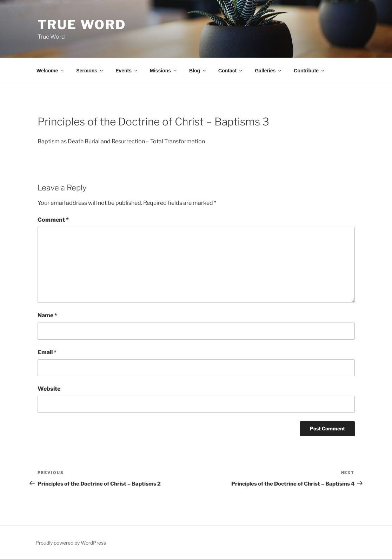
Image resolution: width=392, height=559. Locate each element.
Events (127, 71)
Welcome (51, 71)
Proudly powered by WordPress (71, 543)
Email (47, 352)
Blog (198, 71)
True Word (82, 25)
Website (49, 389)
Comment (53, 220)
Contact (231, 71)
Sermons (90, 71)
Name (47, 315)
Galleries (268, 71)
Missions (164, 71)
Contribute (310, 71)
